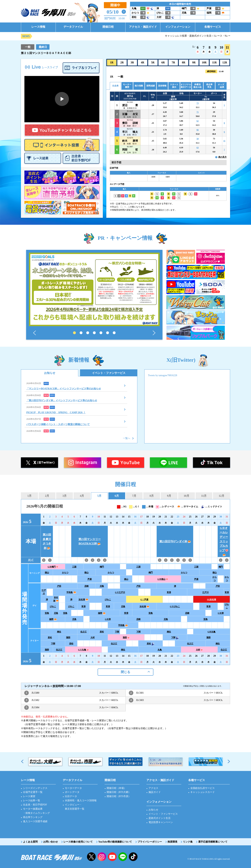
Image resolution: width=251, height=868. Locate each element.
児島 (102, 586)
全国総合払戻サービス (203, 788)
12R (225, 62)
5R (153, 62)
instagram (102, 857)
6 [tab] (108, 333)
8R (184, 62)
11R (214, 62)
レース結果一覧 (32, 800)
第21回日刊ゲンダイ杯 (175, 541)
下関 (117, 632)
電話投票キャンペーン (161, 822)
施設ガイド (155, 792)
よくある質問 (30, 842)
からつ (65, 573)
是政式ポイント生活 (159, 818)
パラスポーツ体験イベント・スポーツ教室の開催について (58, 424)
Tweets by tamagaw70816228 (163, 375)
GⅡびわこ (175, 606)
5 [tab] (101, 333)
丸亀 (160, 650)
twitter (91, 857)
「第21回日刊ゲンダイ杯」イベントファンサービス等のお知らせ (62, 400)
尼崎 (86, 586)
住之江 (83, 632)
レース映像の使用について (78, 842)
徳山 (47, 573)
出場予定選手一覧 (33, 792)
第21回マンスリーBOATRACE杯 (90, 541)
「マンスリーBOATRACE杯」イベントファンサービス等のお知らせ (64, 389)
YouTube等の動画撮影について (115, 842)
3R (132, 62)
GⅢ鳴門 (53, 567)
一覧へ (127, 438)
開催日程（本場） (116, 788)
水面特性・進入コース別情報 (81, 800)
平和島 (71, 592)
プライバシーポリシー (150, 842)
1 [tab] (74, 333)
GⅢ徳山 (163, 579)
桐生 (59, 632)
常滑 (169, 592)
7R (173, 62)
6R (163, 62)
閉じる (125, 672)
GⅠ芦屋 (144, 600)
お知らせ (50, 373)
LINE (123, 857)
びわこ (108, 600)
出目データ (71, 796)
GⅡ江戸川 (120, 592)
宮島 (47, 613)
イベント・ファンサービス (109, 373)
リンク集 (188, 842)
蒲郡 (68, 637)
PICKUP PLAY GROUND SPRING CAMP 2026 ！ (56, 412)
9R (194, 62)
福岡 (102, 613)
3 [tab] (88, 333)
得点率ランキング (33, 817)
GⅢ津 (221, 613)
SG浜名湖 (211, 600)
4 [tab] (94, 333)
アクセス (153, 788)
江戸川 (44, 592)
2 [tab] (81, 333)
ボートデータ (72, 792)
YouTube (112, 857)
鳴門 (102, 567)
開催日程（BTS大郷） (119, 792)
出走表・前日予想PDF (35, 805)
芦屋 (90, 579)
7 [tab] (114, 333)
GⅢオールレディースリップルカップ (224, 541)
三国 (74, 567)
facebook (133, 857)
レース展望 (29, 796)
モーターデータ (73, 788)
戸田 (59, 586)
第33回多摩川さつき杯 (47, 541)
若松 (102, 632)
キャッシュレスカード (203, 792)
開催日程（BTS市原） (119, 796)
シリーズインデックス (35, 788)
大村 (93, 637)
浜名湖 (56, 599)
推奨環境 (172, 842)
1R (112, 62)
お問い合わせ (51, 842)
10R (204, 62)
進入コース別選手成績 (35, 821)
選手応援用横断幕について (213, 842)
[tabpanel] (94, 289)
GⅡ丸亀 (83, 650)
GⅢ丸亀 (212, 632)
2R (122, 62)
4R (143, 62)
